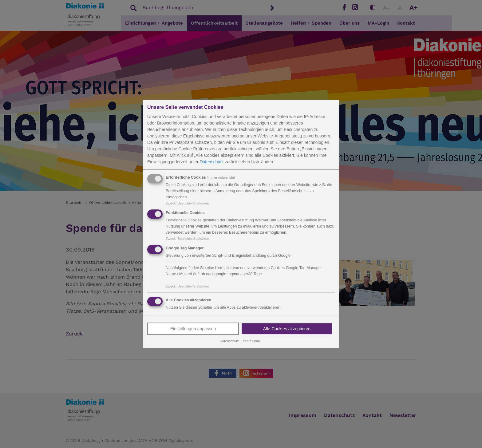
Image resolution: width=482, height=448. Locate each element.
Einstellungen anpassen (193, 329)
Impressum (251, 341)
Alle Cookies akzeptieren (287, 329)
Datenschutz (211, 162)
